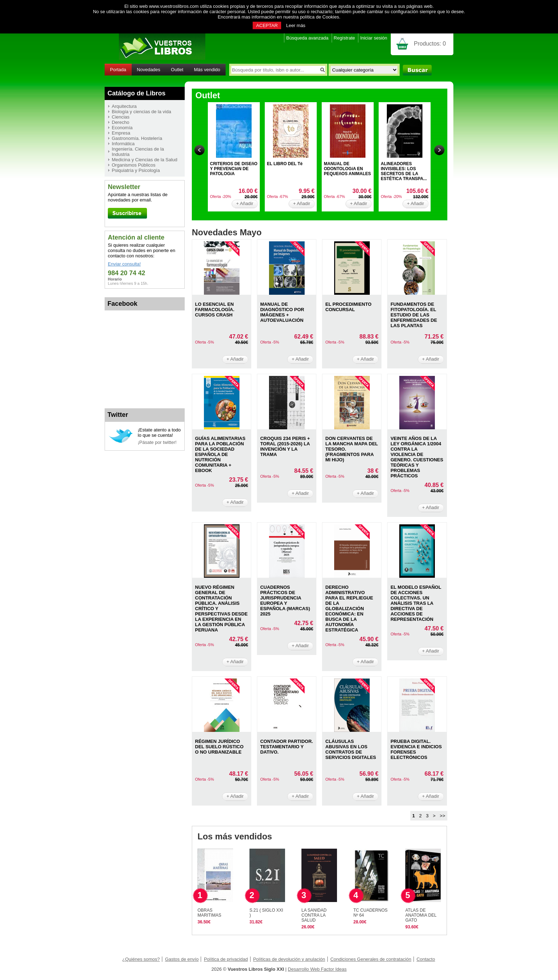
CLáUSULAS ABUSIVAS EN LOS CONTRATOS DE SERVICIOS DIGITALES (351, 749)
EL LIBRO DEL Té (285, 164)
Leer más (296, 25)
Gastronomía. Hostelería (137, 138)
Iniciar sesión (374, 38)
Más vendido (207, 70)
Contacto (426, 959)
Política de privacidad (226, 959)
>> (443, 816)
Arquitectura (124, 106)
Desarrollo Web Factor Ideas (317, 969)
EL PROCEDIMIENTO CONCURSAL (348, 307)
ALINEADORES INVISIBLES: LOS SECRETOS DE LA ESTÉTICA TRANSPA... (404, 171)
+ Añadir (244, 203)
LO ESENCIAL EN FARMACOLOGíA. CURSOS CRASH (215, 310)
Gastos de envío (182, 959)
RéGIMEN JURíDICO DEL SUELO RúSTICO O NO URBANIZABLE (219, 747)
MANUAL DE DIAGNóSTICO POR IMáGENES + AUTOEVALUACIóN (282, 312)
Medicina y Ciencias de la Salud (144, 160)
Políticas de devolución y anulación (289, 959)
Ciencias (121, 117)
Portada (118, 70)
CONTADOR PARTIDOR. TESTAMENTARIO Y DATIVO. (286, 747)
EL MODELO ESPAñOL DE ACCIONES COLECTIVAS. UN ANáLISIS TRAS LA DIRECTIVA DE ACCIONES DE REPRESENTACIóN (416, 603)
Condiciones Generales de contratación (371, 959)
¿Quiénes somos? (141, 959)
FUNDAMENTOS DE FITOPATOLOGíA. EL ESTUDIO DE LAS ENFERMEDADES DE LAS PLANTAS (414, 315)
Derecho (120, 122)
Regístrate (344, 38)
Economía (122, 128)
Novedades (149, 70)
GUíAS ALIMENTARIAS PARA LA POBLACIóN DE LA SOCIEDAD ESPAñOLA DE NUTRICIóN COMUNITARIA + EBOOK (220, 454)
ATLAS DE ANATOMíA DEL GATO (421, 915)
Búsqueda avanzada (307, 38)
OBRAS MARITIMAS (209, 913)
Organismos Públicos (134, 165)
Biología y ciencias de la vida (141, 112)
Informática (123, 144)
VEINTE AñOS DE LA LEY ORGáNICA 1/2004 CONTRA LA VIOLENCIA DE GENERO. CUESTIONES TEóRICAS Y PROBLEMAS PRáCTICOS (417, 457)
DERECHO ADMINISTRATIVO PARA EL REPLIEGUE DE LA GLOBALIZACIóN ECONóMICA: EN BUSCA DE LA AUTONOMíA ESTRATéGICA (349, 609)
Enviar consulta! (124, 264)
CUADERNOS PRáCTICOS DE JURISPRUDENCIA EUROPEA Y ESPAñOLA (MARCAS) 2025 (285, 601)
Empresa (121, 133)
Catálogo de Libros (136, 93)
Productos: (430, 44)
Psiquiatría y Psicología (136, 170)
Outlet (177, 70)
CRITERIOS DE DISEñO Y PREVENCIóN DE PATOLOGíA (234, 169)
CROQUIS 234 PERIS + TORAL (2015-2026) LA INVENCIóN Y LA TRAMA (285, 446)
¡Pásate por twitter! (157, 442)
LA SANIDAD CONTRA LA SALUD (314, 915)
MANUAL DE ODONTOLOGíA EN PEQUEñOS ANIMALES (347, 169)
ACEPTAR (267, 25)
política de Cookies (320, 17)
